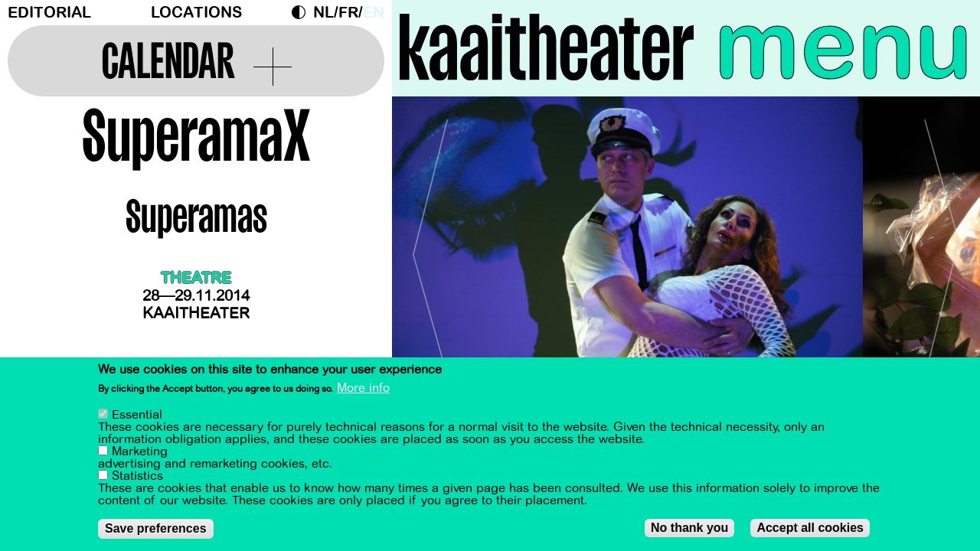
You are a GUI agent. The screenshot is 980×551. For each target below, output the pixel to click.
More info (363, 388)
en (374, 13)
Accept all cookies (810, 528)
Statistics (137, 476)
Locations (196, 13)
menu (843, 46)
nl (323, 13)
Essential (137, 415)
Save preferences (156, 528)
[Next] (942, 248)
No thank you (689, 528)
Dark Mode (302, 12)
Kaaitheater (196, 313)
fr (348, 13)
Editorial (49, 13)
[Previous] (430, 248)
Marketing (140, 452)
